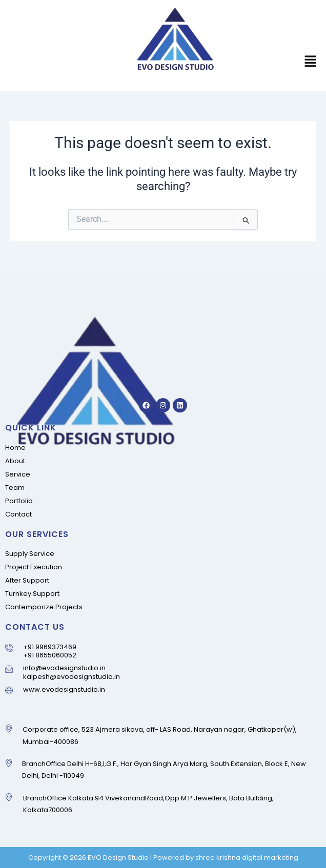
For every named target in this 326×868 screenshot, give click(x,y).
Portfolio (19, 501)
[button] (311, 63)
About (15, 461)
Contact (18, 514)
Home (15, 448)
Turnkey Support (32, 594)
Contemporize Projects (44, 607)
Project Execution (34, 567)
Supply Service (30, 554)
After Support (27, 580)
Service (18, 474)
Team (15, 488)
